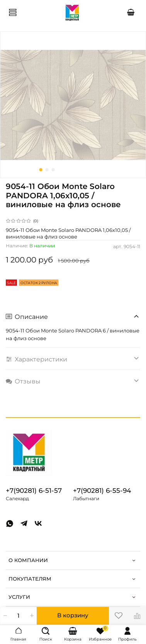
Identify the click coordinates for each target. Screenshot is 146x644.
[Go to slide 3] (53, 170)
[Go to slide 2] (47, 170)
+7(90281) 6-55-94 (102, 491)
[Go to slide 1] (41, 170)
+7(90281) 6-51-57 (34, 491)
